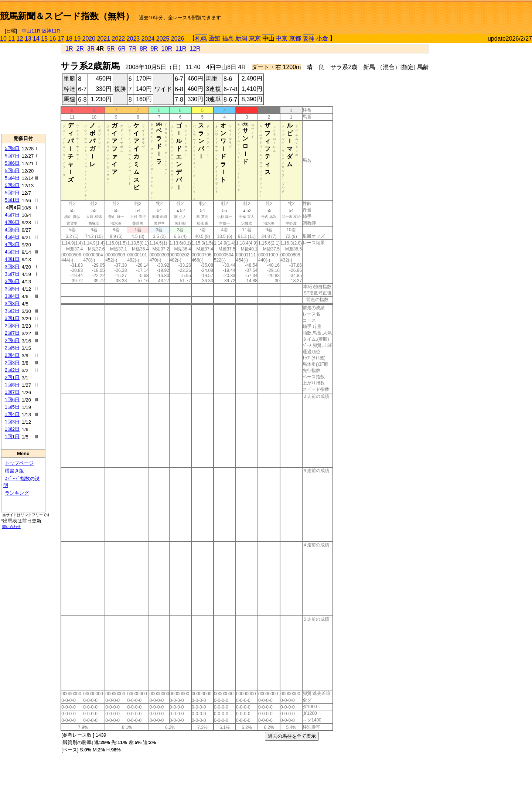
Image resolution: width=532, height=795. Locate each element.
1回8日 (12, 385)
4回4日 (12, 237)
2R (80, 49)
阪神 (308, 39)
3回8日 (12, 267)
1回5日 (12, 407)
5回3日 (12, 185)
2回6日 (12, 340)
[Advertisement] (446, 13)
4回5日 (12, 230)
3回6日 (12, 281)
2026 (178, 39)
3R (91, 49)
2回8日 (12, 326)
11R (181, 49)
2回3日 (12, 363)
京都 (295, 38)
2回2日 (12, 370)
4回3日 (12, 244)
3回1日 (12, 318)
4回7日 (12, 215)
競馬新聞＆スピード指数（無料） (67, 16)
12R (195, 49)
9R (154, 49)
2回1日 (12, 377)
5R (111, 49)
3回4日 (12, 296)
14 (36, 39)
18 (69, 39)
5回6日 (12, 163)
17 (61, 39)
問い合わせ (11, 527)
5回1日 (12, 200)
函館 (214, 38)
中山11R (31, 31)
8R (143, 49)
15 (44, 39)
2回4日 (12, 355)
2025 (163, 39)
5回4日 (12, 178)
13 (28, 39)
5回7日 (12, 156)
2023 (133, 39)
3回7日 (12, 274)
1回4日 (12, 414)
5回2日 (12, 193)
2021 (104, 39)
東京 (255, 38)
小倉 (322, 38)
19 (77, 39)
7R (133, 49)
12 (20, 39)
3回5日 (12, 289)
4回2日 (12, 252)
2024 (148, 39)
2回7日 (12, 333)
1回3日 (12, 422)
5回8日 (12, 148)
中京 (282, 38)
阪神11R (51, 31)
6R (122, 49)
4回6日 (12, 222)
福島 (228, 38)
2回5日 (12, 348)
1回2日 (12, 429)
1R (69, 49)
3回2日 (12, 311)
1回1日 (12, 436)
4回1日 (12, 259)
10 (3, 39)
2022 (119, 39)
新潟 (241, 38)
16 (53, 39)
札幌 (201, 39)
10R (167, 49)
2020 (89, 39)
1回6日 (12, 400)
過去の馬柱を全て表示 (292, 736)
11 (11, 39)
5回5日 (12, 170)
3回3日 (12, 303)
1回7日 (12, 392)
